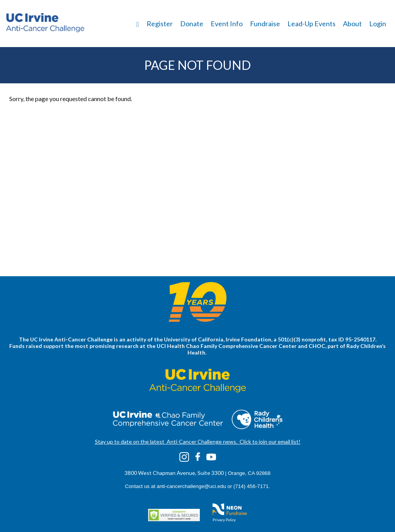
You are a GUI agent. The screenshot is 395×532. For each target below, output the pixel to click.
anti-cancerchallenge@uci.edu (191, 486)
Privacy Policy (224, 520)
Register (160, 24)
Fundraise (265, 24)
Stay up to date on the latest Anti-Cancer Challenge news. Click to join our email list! (198, 442)
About (352, 24)
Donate (192, 24)
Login (378, 24)
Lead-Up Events (311, 24)
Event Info (227, 24)
